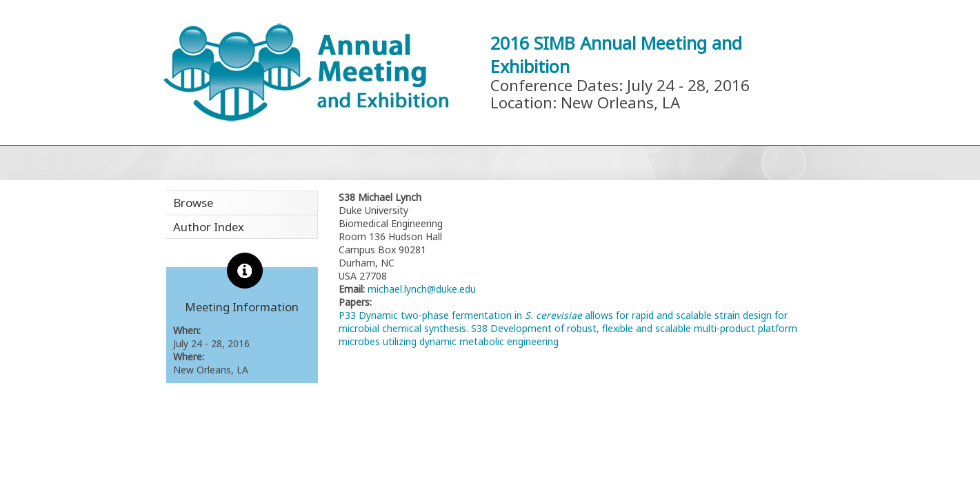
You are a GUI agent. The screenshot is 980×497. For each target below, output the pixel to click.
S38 (479, 328)
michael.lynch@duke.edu (420, 289)
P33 (347, 315)
